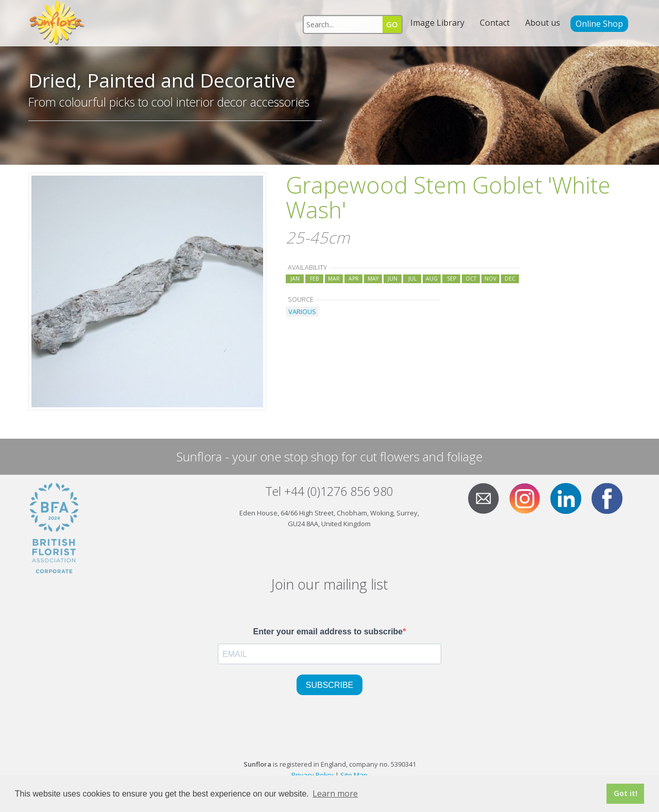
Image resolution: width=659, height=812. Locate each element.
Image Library (437, 23)
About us (543, 23)
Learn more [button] (335, 793)
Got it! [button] (626, 793)
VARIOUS (302, 312)
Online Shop (599, 24)
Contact (495, 23)
